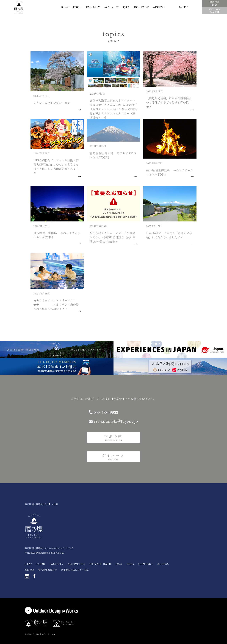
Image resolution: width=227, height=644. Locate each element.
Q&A (126, 7)
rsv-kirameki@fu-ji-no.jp (116, 421)
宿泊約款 (29, 570)
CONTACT (142, 7)
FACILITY (93, 7)
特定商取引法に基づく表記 (75, 570)
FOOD (77, 7)
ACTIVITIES (76, 564)
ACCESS (159, 7)
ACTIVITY (112, 7)
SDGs (130, 564)
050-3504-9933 (106, 412)
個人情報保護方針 (48, 570)
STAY (65, 7)
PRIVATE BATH (100, 564)
